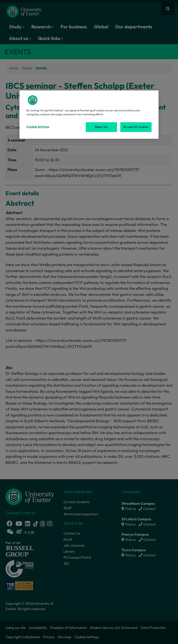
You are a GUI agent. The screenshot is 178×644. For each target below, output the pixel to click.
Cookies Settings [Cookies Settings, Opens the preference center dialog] (38, 127)
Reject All (101, 127)
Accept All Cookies (136, 127)
